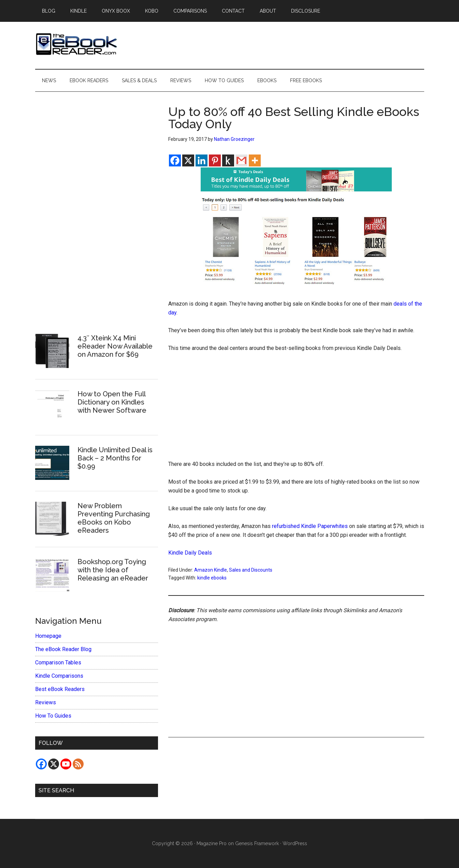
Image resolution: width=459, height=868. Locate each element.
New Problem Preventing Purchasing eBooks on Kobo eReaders (114, 518)
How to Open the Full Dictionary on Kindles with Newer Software (112, 402)
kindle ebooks (212, 578)
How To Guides (53, 716)
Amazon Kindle (211, 570)
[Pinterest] (215, 160)
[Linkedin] (202, 160)
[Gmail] (241, 160)
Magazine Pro (212, 843)
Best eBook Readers (60, 689)
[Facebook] (175, 160)
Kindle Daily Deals (190, 553)
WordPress (295, 843)
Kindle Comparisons (59, 676)
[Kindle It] (228, 160)
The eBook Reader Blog (63, 649)
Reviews (46, 702)
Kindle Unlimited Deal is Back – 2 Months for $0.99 (115, 458)
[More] (255, 160)
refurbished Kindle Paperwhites (310, 526)
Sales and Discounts (251, 570)
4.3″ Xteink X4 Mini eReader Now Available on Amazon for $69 (115, 346)
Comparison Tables (58, 663)
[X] (188, 160)
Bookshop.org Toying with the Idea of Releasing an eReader (113, 570)
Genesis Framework (257, 843)
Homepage (48, 636)
